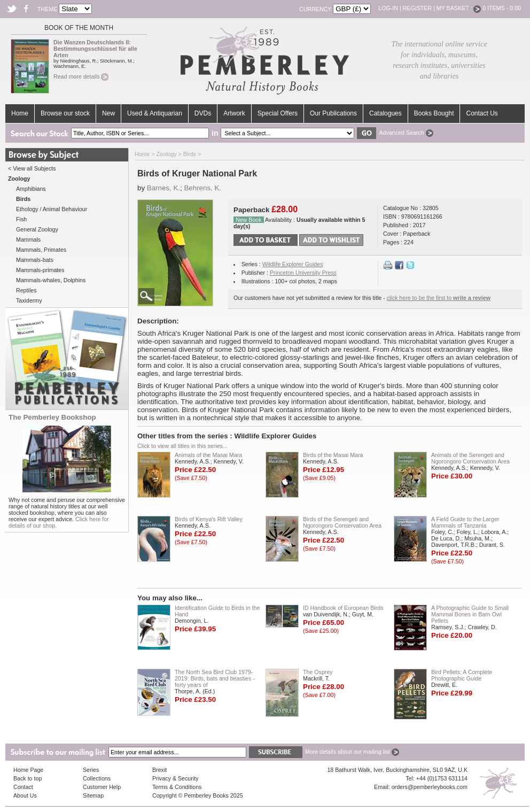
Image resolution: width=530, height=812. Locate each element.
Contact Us (482, 113)
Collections (97, 778)
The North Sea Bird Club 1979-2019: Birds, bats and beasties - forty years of (215, 678)
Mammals (28, 239)
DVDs (203, 113)
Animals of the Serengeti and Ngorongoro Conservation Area (470, 458)
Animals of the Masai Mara (208, 455)
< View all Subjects (32, 168)
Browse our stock (65, 113)
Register (417, 8)
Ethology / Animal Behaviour (52, 209)
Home (20, 113)
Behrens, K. (202, 188)
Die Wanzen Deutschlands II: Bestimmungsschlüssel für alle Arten (95, 49)
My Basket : (459, 8)
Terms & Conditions (177, 787)
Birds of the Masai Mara (333, 455)
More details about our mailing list (352, 752)
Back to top (28, 778)
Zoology (167, 154)
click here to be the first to (439, 298)
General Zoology (37, 229)
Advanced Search (406, 133)
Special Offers (278, 113)
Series (91, 770)
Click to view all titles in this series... (182, 446)
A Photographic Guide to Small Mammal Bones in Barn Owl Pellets (470, 614)
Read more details (81, 76)
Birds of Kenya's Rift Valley (209, 519)
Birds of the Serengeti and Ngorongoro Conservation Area (342, 522)
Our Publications (333, 113)
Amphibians (31, 189)
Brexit (159, 770)
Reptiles (26, 290)
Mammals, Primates (41, 250)
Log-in (388, 8)
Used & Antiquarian (155, 113)
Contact (23, 787)
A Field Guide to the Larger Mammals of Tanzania (465, 522)
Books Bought (434, 113)
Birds (190, 154)
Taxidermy (29, 300)
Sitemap (93, 795)
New (108, 113)
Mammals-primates (40, 270)
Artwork (234, 113)
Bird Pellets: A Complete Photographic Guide (462, 675)
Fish (21, 219)
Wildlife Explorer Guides (293, 264)
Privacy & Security (175, 778)
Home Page (28, 770)
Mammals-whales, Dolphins (51, 280)
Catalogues (385, 113)
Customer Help (102, 787)
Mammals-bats (35, 260)
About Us (25, 795)
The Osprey (318, 672)
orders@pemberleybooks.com (430, 787)
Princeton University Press (303, 273)
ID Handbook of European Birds (343, 608)
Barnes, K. (163, 188)
